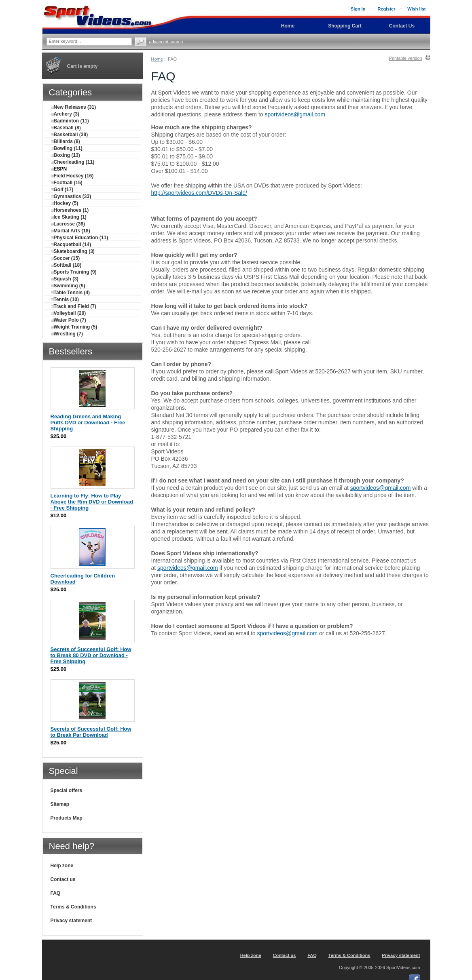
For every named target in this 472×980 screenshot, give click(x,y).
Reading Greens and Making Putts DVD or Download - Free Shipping (88, 423)
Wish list (416, 9)
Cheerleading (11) (73, 162)
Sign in (358, 9)
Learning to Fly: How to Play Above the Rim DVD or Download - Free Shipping (92, 502)
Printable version (406, 58)
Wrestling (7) (67, 334)
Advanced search (166, 42)
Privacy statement (71, 921)
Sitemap (60, 804)
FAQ (56, 893)
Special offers (67, 790)
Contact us (63, 879)
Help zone (62, 866)
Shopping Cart (345, 26)
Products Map (67, 818)
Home (157, 59)
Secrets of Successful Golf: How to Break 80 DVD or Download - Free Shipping (91, 655)
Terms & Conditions (73, 907)
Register (386, 9)
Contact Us (402, 26)
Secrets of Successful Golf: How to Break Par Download (91, 732)
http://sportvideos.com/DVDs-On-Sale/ (199, 193)
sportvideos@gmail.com (295, 114)
